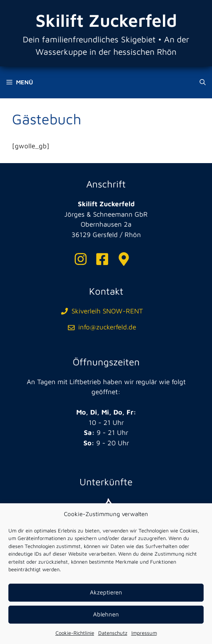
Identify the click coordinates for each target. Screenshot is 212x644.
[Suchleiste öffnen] (203, 82)
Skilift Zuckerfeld (106, 20)
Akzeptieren (106, 592)
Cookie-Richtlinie (75, 633)
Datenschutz (113, 633)
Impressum (144, 633)
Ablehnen (106, 614)
